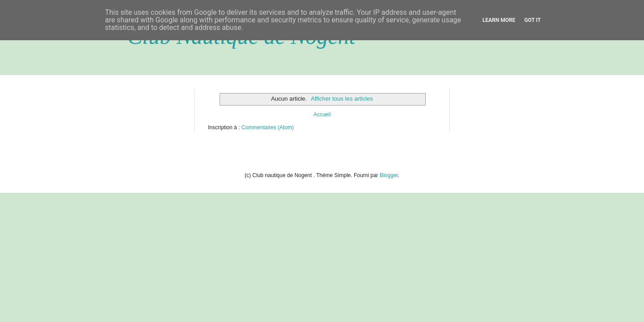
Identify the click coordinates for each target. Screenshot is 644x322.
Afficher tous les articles (342, 99)
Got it (532, 20)
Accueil (322, 114)
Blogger (389, 175)
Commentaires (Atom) (268, 127)
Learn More (499, 20)
